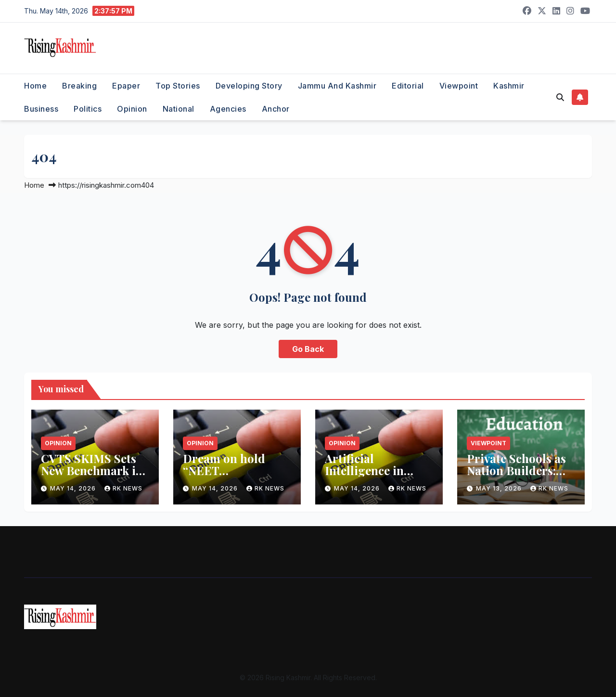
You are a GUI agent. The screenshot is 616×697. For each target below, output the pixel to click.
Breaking (79, 86)
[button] (560, 97)
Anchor (276, 109)
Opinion (132, 109)
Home (35, 86)
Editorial (408, 86)
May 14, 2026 (74, 488)
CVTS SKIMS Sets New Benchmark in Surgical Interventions (92, 476)
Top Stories (178, 86)
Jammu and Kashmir (337, 86)
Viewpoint (459, 86)
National (179, 109)
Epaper (126, 86)
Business (41, 109)
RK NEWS (123, 488)
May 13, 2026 (500, 488)
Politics (88, 109)
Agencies (228, 109)
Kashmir (509, 86)
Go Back (308, 349)
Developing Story (249, 86)
